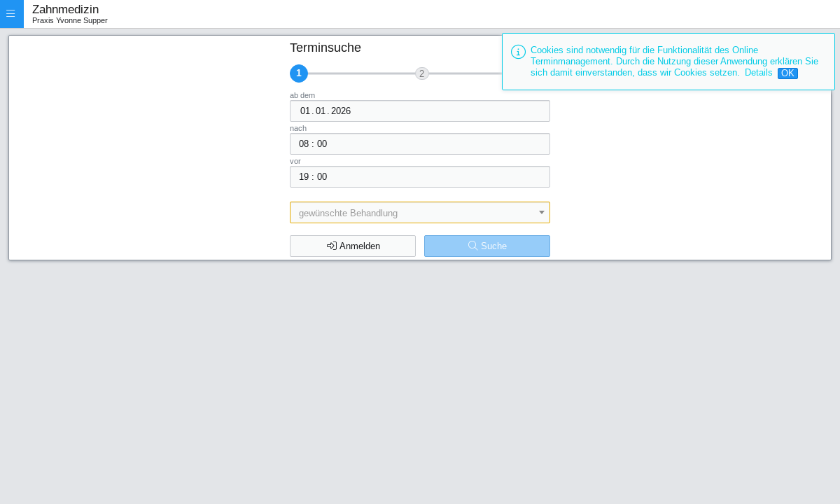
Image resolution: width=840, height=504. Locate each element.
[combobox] (420, 212)
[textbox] (420, 213)
